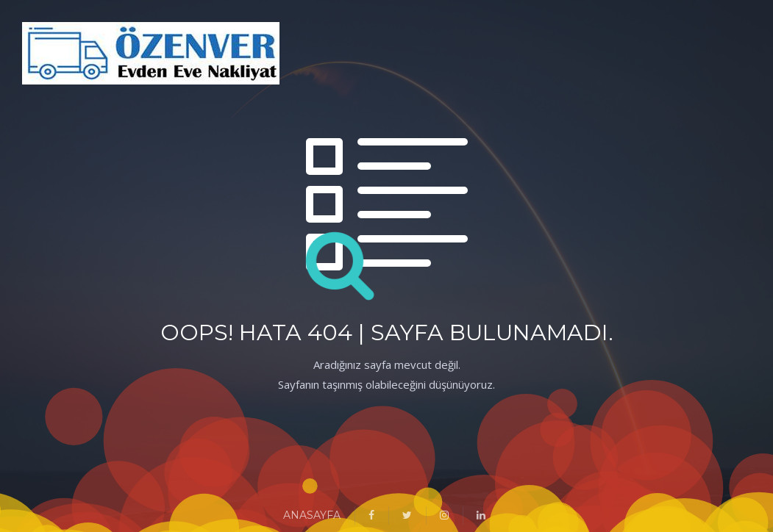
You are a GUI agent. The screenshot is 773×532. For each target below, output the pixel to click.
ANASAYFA (312, 515)
